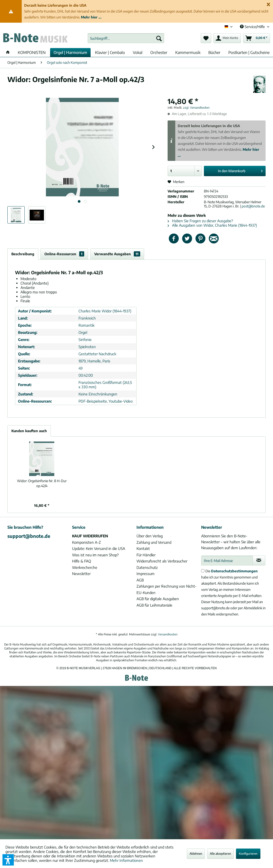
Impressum (146, 574)
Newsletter (81, 574)
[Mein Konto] (227, 38)
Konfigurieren (248, 854)
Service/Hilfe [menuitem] (253, 27)
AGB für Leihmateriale (154, 605)
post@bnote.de (253, 206)
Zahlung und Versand (154, 542)
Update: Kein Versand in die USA (99, 548)
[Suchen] (159, 38)
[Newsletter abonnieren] (259, 561)
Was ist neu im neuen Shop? (95, 555)
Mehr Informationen (126, 860)
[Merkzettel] (206, 38)
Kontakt (143, 548)
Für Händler (146, 555)
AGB (140, 580)
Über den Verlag (150, 536)
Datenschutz (147, 567)
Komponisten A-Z (87, 542)
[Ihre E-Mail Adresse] (227, 561)
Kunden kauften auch (29, 431)
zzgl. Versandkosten (196, 108)
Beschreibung (23, 254)
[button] (8, 860)
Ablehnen (196, 854)
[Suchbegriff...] (126, 38)
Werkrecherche (85, 567)
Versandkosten (168, 634)
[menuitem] (126, 38)
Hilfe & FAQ (82, 561)
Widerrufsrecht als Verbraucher (162, 561)
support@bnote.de (29, 536)
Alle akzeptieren (220, 854)
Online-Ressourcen (64, 254)
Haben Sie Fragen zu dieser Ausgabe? (200, 221)
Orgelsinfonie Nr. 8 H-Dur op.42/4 (42, 483)
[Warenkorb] (257, 38)
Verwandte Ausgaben (117, 254)
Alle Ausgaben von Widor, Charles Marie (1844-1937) (212, 225)
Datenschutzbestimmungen (234, 571)
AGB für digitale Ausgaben (158, 599)
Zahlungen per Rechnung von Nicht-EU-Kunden (166, 589)
